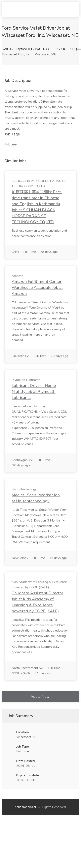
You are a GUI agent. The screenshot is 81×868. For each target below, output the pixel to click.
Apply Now (40, 697)
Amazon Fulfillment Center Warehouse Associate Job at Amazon (37, 288)
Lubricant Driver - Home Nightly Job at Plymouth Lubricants (34, 392)
